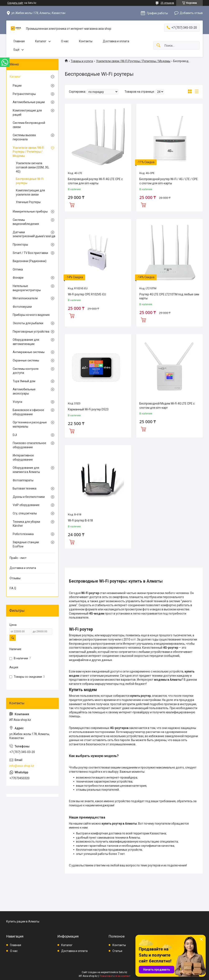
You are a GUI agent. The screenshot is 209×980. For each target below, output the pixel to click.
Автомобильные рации (29, 102)
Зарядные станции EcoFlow (26, 544)
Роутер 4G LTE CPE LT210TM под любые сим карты (169, 296)
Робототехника (23, 534)
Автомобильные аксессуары (24, 391)
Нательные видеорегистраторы (27, 288)
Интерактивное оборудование (23, 457)
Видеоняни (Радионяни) (30, 261)
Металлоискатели (25, 298)
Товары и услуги (82, 61)
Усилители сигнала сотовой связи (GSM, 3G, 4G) (32, 167)
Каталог (41, 41)
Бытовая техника (25, 488)
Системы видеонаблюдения (26, 222)
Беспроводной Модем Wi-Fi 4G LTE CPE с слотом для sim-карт (167, 406)
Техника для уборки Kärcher (26, 524)
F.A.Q (13, 588)
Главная (19, 41)
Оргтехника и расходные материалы (30, 424)
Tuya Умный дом (24, 381)
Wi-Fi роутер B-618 (80, 520)
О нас (65, 41)
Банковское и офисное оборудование (28, 412)
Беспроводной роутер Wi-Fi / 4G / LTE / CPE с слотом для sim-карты (169, 181)
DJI (15, 435)
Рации (17, 86)
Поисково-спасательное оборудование (29, 445)
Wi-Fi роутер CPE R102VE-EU (87, 294)
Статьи (117, 951)
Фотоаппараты (23, 480)
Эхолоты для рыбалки (28, 323)
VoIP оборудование (26, 505)
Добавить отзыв (191, 13)
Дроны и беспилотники (29, 497)
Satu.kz (123, 972)
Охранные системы (26, 360)
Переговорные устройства (31, 332)
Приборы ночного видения (31, 315)
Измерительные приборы (30, 211)
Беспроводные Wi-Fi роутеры (30, 181)
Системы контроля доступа (26, 371)
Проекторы (20, 245)
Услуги (17, 402)
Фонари (18, 278)
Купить (72, 204)
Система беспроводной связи (29, 125)
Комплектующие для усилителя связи (30, 192)
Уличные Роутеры (28, 202)
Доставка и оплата (116, 41)
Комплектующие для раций (27, 113)
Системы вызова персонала (24, 137)
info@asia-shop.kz (22, 766)
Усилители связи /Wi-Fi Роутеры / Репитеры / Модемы (133, 61)
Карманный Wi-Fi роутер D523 (88, 409)
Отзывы (15, 578)
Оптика (18, 269)
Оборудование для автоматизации (26, 342)
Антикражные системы (29, 352)
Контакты (86, 41)
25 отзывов (167, 3)
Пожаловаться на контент (115, 976)
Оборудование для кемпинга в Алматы (26, 470)
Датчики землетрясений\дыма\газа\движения (31, 234)
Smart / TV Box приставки (30, 253)
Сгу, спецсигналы (25, 513)
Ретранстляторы (24, 94)
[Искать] (158, 45)
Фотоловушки (22, 307)
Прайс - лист (18, 558)
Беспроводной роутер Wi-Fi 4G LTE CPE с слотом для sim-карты (95, 181)
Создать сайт (15, 3)
